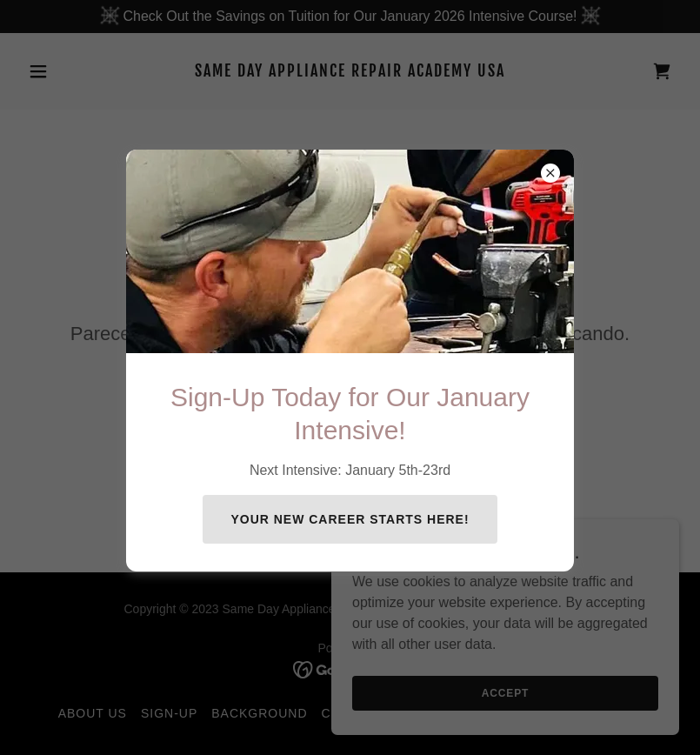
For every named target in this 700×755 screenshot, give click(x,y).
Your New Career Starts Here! (350, 519)
